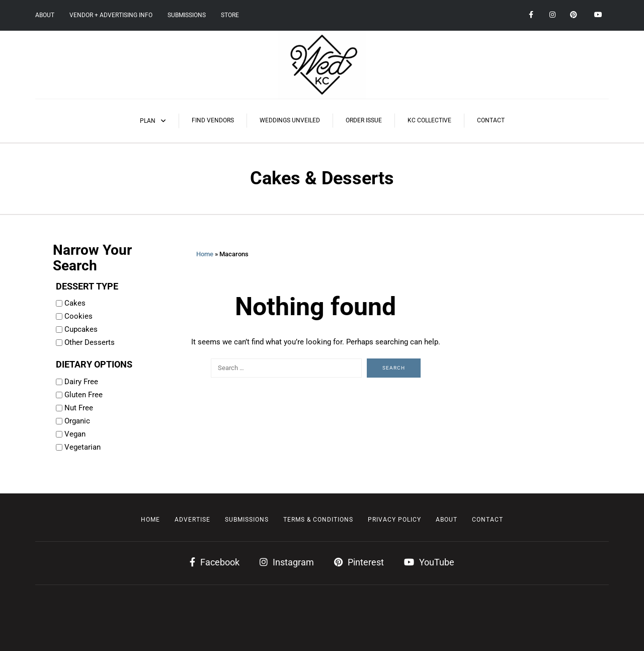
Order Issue (364, 120)
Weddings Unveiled (290, 120)
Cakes (75, 303)
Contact (491, 120)
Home (205, 254)
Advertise (192, 520)
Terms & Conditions (318, 520)
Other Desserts (90, 342)
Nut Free (79, 408)
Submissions (187, 15)
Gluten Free (84, 395)
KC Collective (429, 120)
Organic (77, 421)
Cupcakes (81, 329)
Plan (148, 121)
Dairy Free (81, 382)
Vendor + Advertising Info (111, 15)
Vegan (75, 434)
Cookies (78, 316)
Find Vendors (213, 120)
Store (230, 15)
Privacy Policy (394, 520)
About (45, 15)
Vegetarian (83, 447)
